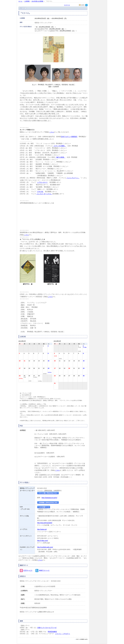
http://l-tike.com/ (43, 541)
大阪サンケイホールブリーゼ (47, 628)
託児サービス (28, 570)
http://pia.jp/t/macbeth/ (45, 523)
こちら (52, 132)
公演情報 (27, 1)
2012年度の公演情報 (37, 1)
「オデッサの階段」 (59, 146)
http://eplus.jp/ (42, 529)
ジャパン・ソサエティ (63, 634)
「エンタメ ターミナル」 (44, 194)
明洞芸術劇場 (52, 632)
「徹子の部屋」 (60, 157)
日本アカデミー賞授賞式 (69, 137)
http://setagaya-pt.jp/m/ (49, 498)
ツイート (67, 5)
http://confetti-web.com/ (45, 547)
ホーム (20, 1)
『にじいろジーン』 (73, 178)
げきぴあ (40, 192)
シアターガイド (42, 182)
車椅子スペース (44, 570)
